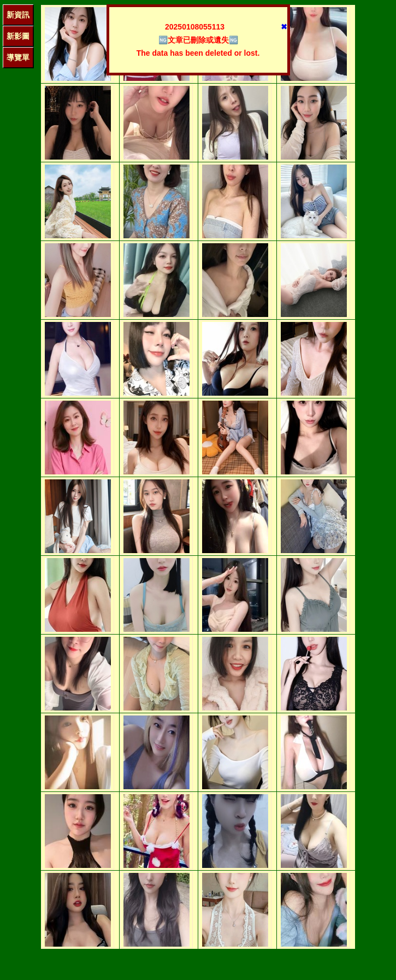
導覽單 (18, 57)
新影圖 (18, 36)
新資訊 (18, 15)
